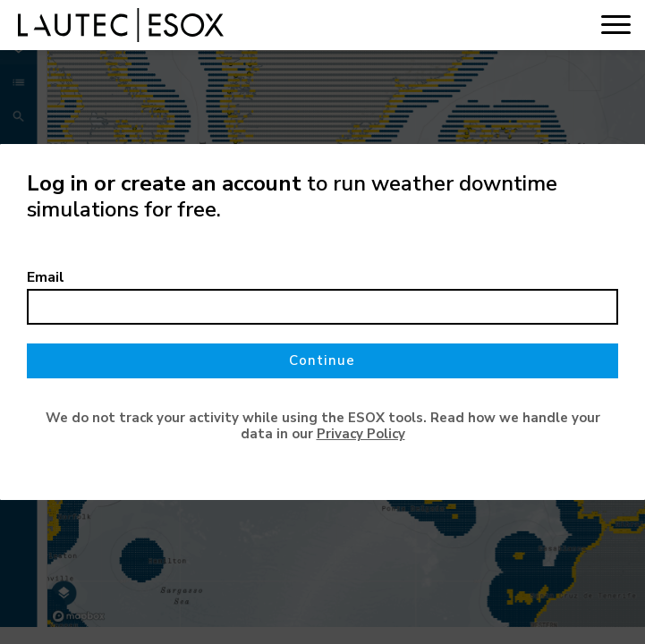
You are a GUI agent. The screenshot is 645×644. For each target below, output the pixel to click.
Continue (322, 360)
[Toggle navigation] (616, 25)
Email (46, 278)
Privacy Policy (361, 434)
